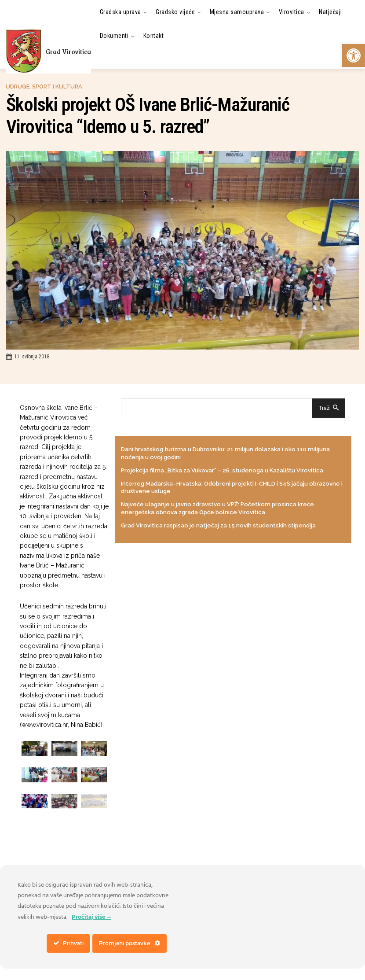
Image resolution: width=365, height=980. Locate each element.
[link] (354, 55)
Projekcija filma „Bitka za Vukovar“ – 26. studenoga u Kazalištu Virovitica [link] (222, 470)
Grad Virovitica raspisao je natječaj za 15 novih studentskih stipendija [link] (218, 524)
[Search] (329, 408)
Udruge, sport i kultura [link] (44, 87)
